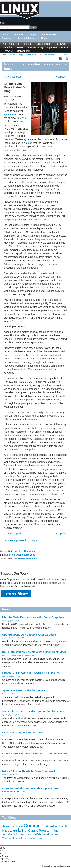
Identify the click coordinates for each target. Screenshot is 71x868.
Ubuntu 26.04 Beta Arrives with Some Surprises (33, 617)
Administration (11, 44)
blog (30, 143)
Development (44, 44)
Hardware (61, 44)
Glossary (7, 866)
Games (5, 621)
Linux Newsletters (27, 551)
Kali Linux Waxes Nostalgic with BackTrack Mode (34, 652)
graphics (11, 621)
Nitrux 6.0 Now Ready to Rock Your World (29, 771)
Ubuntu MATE (19, 638)
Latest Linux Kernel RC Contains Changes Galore (35, 753)
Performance (6, 694)
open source (15, 736)
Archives (7, 38)
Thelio (14, 694)
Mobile (34, 831)
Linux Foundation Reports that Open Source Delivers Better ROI (31, 790)
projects (5, 638)
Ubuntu (18, 621)
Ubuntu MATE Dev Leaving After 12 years (29, 635)
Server (20, 47)
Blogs (33, 34)
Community (6, 736)
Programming (35, 47)
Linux (24, 830)
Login (66, 54)
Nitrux (18, 774)
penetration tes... (30, 655)
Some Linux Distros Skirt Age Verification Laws (33, 711)
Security (7, 47)
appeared (9, 114)
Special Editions (26, 38)
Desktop (28, 44)
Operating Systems (58, 47)
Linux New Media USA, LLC (59, 866)
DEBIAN (5, 774)
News (5, 34)
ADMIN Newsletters (28, 558)
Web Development (47, 834)
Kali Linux (5, 655)
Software (8, 51)
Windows (7, 838)
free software (21, 838)
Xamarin (16, 155)
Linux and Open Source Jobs (20, 555)
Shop (44, 38)
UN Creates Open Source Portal (23, 732)
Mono (23, 118)
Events (63, 826)
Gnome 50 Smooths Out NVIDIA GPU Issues (31, 673)
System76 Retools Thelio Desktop (24, 690)
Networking (23, 51)
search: (4, 23)
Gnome (17, 676)
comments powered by (21, 540)
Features (19, 34)
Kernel (13, 757)
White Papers (49, 34)
